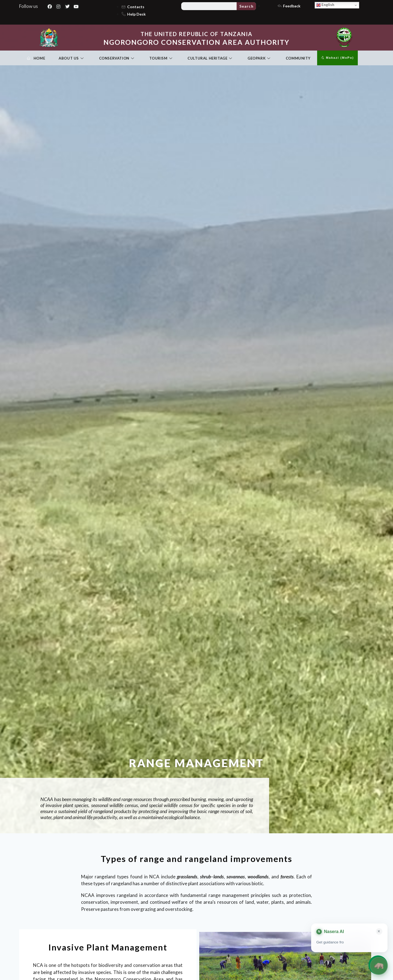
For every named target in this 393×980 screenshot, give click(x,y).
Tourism (161, 58)
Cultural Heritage (210, 58)
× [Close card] (379, 932)
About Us (71, 58)
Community (298, 58)
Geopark (259, 58)
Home (36, 58)
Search (246, 6)
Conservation (117, 58)
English (325, 5)
